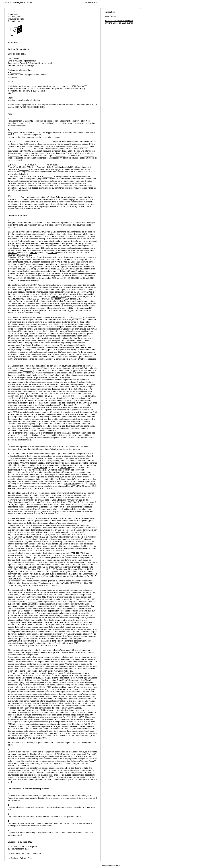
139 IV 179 (42, 514)
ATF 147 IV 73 (27, 470)
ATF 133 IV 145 (59, 296)
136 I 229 (52, 253)
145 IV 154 (65, 468)
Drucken (29, 2)
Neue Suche (110, 16)
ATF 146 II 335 (87, 511)
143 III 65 (22, 514)
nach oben (115, 865)
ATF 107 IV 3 (46, 310)
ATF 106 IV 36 (78, 553)
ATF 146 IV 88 (41, 468)
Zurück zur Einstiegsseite (14, 2)
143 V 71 (55, 236)
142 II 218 (74, 236)
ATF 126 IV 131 (44, 544)
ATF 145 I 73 (30, 236)
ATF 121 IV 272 (15, 578)
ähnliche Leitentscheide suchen (119, 21)
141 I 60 (33, 253)
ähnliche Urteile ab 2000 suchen (119, 23)
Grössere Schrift (92, 2)
